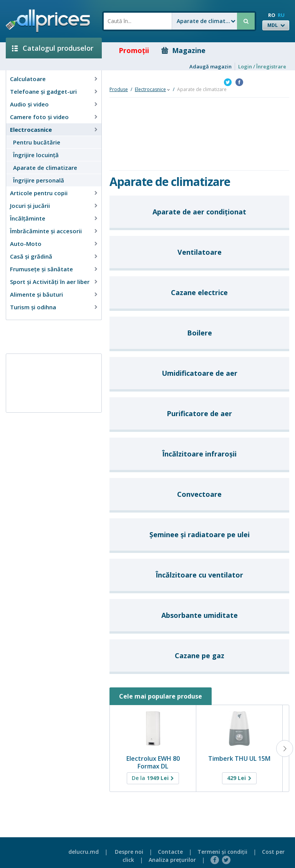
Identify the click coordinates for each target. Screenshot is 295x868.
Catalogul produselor (53, 48)
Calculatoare (28, 79)
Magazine (183, 50)
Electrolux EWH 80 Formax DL (153, 762)
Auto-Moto (26, 244)
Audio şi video (29, 104)
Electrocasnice (31, 129)
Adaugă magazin (210, 66)
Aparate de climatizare (45, 168)
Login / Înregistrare (262, 66)
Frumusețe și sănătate (41, 269)
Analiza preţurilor (172, 860)
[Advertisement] (51, 336)
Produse (119, 89)
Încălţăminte (28, 218)
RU (281, 15)
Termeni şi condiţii (222, 852)
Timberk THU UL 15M (239, 758)
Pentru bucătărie (37, 142)
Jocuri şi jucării (30, 206)
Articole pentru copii (39, 193)
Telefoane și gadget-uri (43, 91)
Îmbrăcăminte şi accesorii (46, 231)
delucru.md (84, 852)
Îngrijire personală (39, 180)
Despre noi (129, 852)
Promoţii (128, 50)
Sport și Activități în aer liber (50, 282)
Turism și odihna (33, 307)
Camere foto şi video (39, 117)
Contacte (170, 852)
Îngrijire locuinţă (36, 155)
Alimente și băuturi (36, 294)
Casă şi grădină (31, 256)
